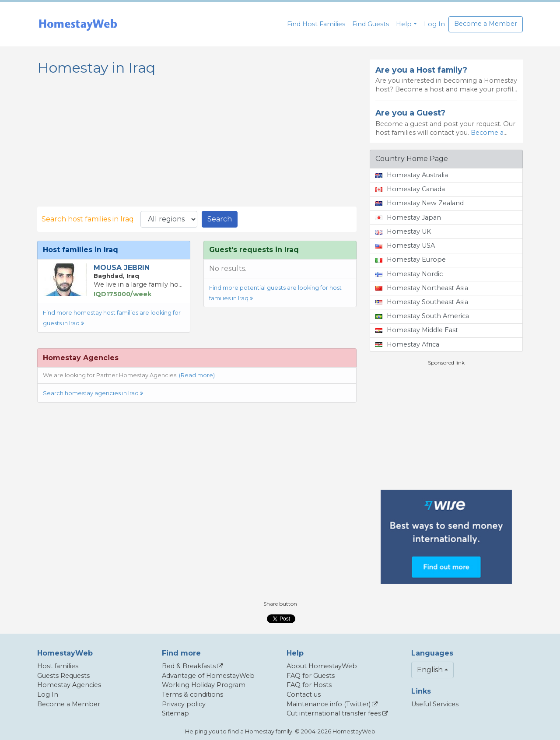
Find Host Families (316, 24)
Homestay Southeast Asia (422, 302)
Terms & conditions (192, 694)
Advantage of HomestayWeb (208, 676)
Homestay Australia (412, 175)
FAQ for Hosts (309, 685)
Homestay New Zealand (420, 203)
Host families (58, 666)
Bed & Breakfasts (189, 666)
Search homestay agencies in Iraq (93, 393)
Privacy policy (184, 704)
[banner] (78, 24)
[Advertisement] (446, 428)
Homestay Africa (407, 344)
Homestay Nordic (409, 274)
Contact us (304, 694)
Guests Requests (63, 676)
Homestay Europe (411, 260)
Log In (434, 24)
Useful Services (435, 704)
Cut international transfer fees (334, 713)
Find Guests (371, 24)
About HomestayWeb (322, 666)
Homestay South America (422, 316)
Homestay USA (405, 245)
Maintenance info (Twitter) (329, 704)
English (430, 670)
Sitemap (175, 713)
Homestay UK (403, 231)
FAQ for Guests (311, 676)
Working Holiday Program (204, 685)
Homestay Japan (408, 217)
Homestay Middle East (417, 330)
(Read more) (197, 375)
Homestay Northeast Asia (422, 288)
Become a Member (486, 24)
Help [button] (404, 24)
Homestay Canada (410, 189)
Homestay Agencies (69, 685)
